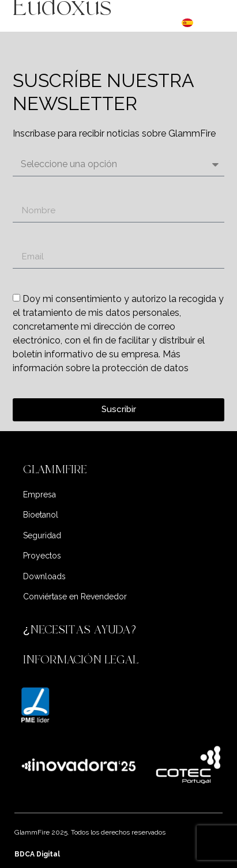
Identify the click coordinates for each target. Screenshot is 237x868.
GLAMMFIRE (55, 469)
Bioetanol (41, 515)
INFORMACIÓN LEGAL (81, 660)
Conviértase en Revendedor (75, 597)
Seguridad (42, 535)
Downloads (44, 576)
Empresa (39, 495)
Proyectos (42, 556)
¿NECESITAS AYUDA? (81, 630)
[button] (119, 470)
